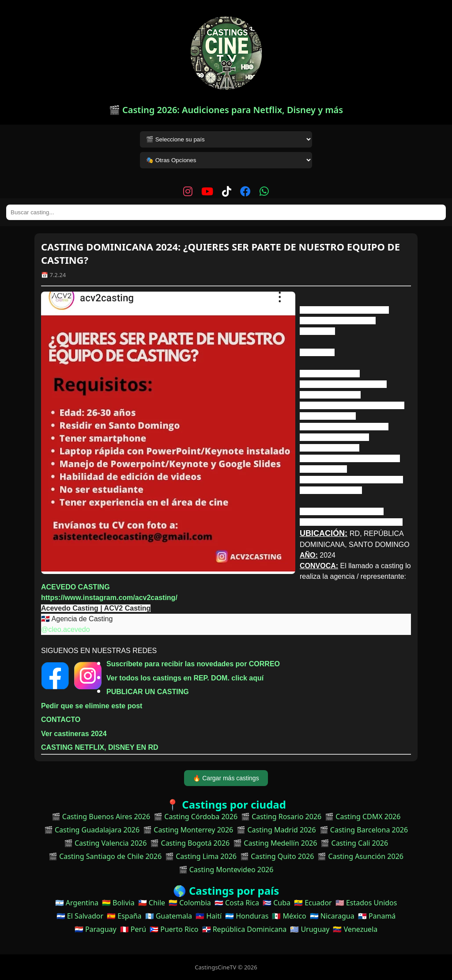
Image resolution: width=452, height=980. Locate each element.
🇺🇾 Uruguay (310, 929)
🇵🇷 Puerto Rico (174, 929)
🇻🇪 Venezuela (355, 929)
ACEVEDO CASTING (75, 587)
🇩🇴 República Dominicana (245, 929)
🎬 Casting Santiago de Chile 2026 (105, 856)
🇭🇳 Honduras (247, 916)
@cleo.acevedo (66, 629)
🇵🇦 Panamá (377, 916)
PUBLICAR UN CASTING (148, 692)
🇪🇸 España (124, 916)
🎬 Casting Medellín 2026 (275, 843)
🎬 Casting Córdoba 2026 (196, 817)
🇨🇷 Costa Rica (237, 903)
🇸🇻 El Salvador (80, 916)
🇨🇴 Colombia (190, 903)
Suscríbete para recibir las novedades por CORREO (193, 664)
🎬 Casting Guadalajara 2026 (92, 830)
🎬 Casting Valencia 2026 (105, 843)
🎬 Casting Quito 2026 (277, 856)
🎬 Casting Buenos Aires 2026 (101, 817)
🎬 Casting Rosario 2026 (281, 817)
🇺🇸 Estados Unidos (366, 903)
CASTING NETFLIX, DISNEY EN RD (100, 747)
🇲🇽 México (289, 916)
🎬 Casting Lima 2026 (201, 856)
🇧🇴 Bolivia (118, 903)
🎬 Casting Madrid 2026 (276, 830)
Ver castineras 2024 (74, 734)
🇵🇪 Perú (133, 929)
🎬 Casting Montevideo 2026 (226, 870)
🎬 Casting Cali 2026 (354, 843)
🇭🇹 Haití (209, 916)
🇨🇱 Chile (152, 903)
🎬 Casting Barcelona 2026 (364, 830)
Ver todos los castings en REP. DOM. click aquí (185, 678)
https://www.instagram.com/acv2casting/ (109, 598)
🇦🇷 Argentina (77, 903)
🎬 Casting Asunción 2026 (360, 856)
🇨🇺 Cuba (277, 903)
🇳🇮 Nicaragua (332, 916)
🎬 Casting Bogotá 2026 (190, 843)
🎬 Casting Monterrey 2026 (188, 830)
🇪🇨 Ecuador (313, 903)
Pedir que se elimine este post (92, 706)
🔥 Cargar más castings (226, 778)
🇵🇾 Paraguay (96, 929)
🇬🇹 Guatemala (169, 916)
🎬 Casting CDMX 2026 (363, 817)
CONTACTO (61, 720)
